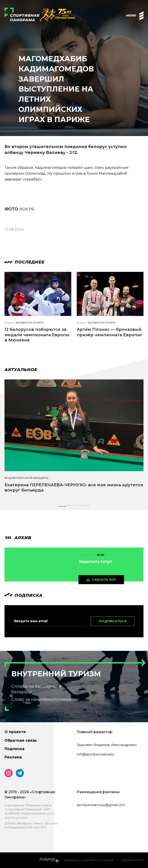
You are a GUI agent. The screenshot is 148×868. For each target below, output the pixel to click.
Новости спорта (32, 49)
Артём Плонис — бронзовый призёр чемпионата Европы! (109, 332)
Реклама (13, 757)
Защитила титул (95, 562)
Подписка (14, 749)
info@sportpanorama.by (96, 754)
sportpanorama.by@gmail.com (101, 805)
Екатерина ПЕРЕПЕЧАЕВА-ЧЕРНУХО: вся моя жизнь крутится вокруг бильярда (74, 488)
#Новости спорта (30, 323)
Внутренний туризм (56, 674)
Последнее (24, 262)
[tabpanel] (74, 440)
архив (18, 538)
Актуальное (21, 370)
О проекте (15, 732)
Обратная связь (21, 740)
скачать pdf (104, 580)
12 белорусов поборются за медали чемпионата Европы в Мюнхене (37, 335)
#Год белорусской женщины (26, 478)
